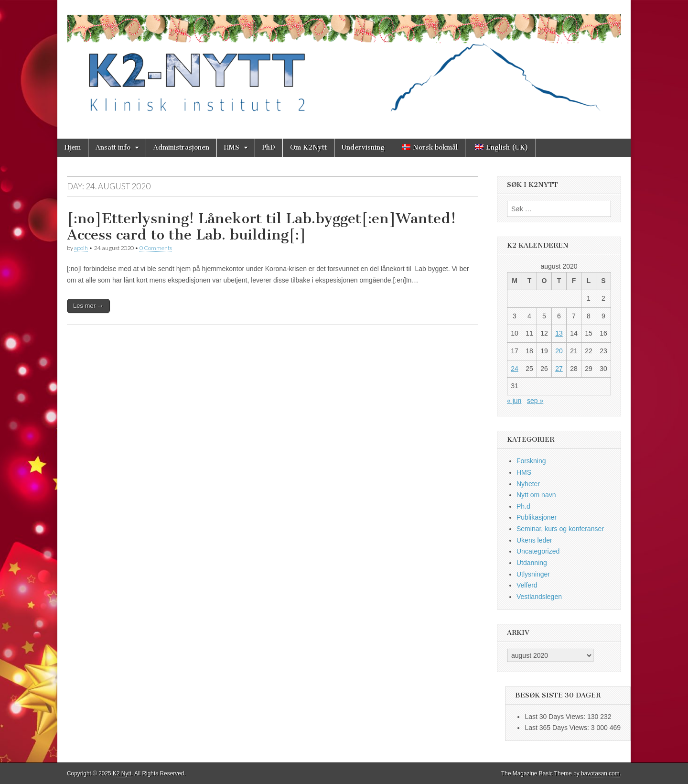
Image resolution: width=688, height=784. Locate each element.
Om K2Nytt (308, 147)
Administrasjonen (181, 147)
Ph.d (523, 506)
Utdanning (532, 563)
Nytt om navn (536, 495)
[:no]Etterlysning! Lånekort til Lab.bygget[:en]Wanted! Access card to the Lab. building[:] (261, 227)
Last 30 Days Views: (556, 717)
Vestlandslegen (539, 597)
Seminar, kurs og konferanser (560, 529)
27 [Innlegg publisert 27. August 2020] (559, 369)
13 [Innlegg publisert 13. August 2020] (559, 333)
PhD (269, 147)
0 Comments (156, 248)
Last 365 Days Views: (558, 728)
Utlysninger (533, 574)
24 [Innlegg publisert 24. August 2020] (515, 369)
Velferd (527, 585)
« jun (514, 401)
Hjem (73, 147)
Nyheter (528, 484)
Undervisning (363, 147)
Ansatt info (113, 147)
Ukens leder (534, 540)
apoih (81, 248)
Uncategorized (538, 551)
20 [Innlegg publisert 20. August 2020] (559, 351)
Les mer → (88, 306)
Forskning (531, 461)
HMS (232, 147)
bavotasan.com (600, 773)
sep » (535, 401)
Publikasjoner (537, 517)
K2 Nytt (122, 773)
